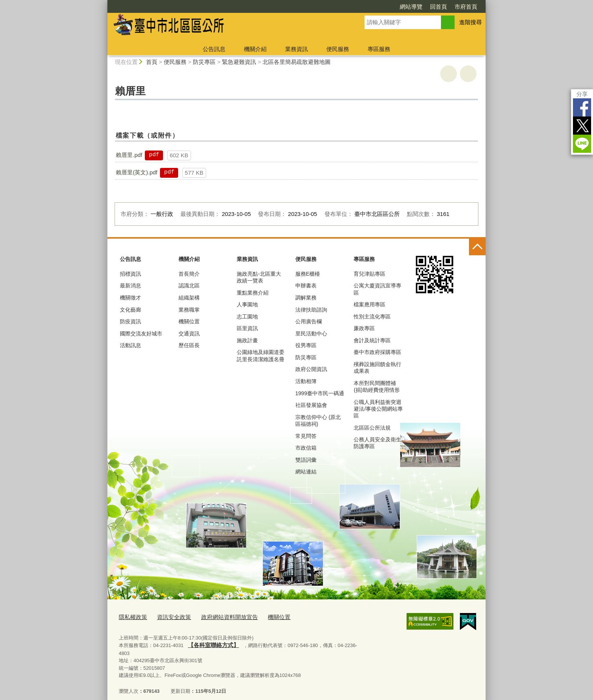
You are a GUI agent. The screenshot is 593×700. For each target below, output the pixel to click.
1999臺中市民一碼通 (320, 393)
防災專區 (204, 62)
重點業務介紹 (253, 293)
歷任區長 (189, 345)
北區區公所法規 (372, 428)
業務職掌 (189, 310)
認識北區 (189, 286)
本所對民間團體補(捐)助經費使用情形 (376, 386)
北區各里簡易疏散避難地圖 (296, 62)
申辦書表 (306, 286)
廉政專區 (364, 328)
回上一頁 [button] (468, 74)
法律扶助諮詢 (311, 310)
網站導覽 (411, 7)
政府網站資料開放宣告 (217, 617)
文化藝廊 (130, 310)
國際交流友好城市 (141, 334)
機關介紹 (255, 49)
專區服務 (379, 49)
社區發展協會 (311, 405)
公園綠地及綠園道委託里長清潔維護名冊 (261, 355)
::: (104, 3)
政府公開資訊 (311, 369)
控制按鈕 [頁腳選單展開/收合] (477, 247)
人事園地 (247, 304)
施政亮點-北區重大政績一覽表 (259, 277)
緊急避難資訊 (239, 62)
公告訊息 (214, 49)
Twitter (582, 126)
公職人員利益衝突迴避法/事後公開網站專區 (378, 409)
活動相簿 (306, 381)
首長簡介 (189, 274)
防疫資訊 (130, 321)
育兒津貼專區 (369, 274)
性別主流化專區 (372, 317)
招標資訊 (130, 274)
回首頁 (439, 7)
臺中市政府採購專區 (377, 352)
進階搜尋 (470, 22)
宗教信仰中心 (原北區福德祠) (318, 421)
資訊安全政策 (168, 617)
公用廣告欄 (309, 321)
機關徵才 (130, 298)
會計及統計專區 (372, 340)
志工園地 (247, 317)
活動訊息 (130, 345)
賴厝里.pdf (129, 155)
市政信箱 (306, 448)
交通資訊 (189, 334)
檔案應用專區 (369, 304)
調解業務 (306, 298)
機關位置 (189, 321)
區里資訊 (247, 328)
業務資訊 (296, 49)
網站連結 (306, 472)
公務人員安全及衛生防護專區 (377, 443)
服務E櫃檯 (308, 274)
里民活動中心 (311, 334)
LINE (582, 144)
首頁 (152, 62)
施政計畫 (247, 340)
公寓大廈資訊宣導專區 (377, 289)
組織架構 (189, 298)
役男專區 (306, 345)
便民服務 (338, 49)
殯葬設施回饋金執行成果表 (377, 368)
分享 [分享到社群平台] (582, 94)
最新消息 (130, 286)
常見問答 (306, 436)
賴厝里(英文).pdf (137, 172)
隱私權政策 (131, 617)
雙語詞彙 (306, 460)
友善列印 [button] (449, 74)
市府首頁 (466, 7)
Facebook (582, 107)
